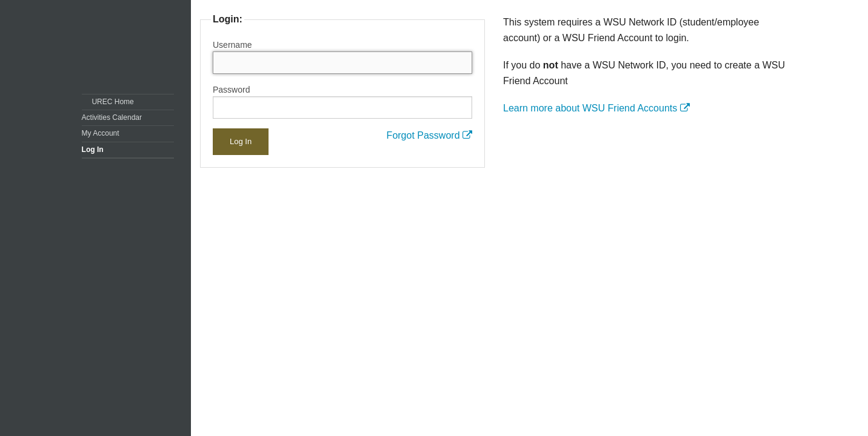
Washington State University (131, 47)
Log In (93, 150)
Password (231, 90)
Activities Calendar (112, 117)
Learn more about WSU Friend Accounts (596, 108)
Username (232, 45)
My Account (101, 133)
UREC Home (112, 102)
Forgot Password (429, 135)
